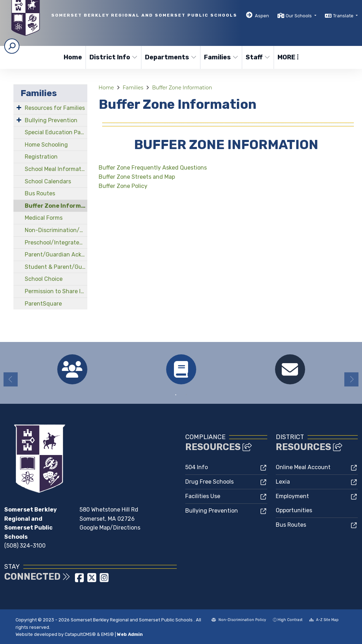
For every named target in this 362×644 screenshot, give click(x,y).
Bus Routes (40, 193)
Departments (170, 57)
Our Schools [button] (299, 16)
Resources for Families (55, 108)
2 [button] (186, 395)
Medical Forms (44, 218)
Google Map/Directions (110, 528)
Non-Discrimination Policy (239, 620)
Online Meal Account (303, 467)
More (288, 57)
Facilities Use (203, 496)
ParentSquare (43, 304)
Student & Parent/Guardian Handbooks (56, 267)
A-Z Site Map (324, 620)
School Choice (44, 279)
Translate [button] (344, 16)
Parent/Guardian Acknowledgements (56, 255)
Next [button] (351, 379)
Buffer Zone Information (56, 206)
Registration (41, 157)
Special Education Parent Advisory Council (56, 132)
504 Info (197, 467)
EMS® (107, 634)
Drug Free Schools (209, 482)
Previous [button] (11, 379)
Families (221, 57)
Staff (258, 57)
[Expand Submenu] (19, 107)
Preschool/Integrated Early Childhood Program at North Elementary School (56, 243)
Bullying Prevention (51, 120)
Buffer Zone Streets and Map (137, 177)
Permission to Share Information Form (56, 291)
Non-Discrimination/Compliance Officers (56, 230)
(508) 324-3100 (25, 546)
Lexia (283, 482)
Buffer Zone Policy (123, 186)
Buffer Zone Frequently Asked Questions (153, 168)
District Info (112, 57)
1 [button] (176, 395)
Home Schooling (46, 145)
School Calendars (48, 181)
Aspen (262, 16)
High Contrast (290, 620)
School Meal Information (56, 169)
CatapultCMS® (80, 634)
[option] (72, 369)
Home (73, 57)
